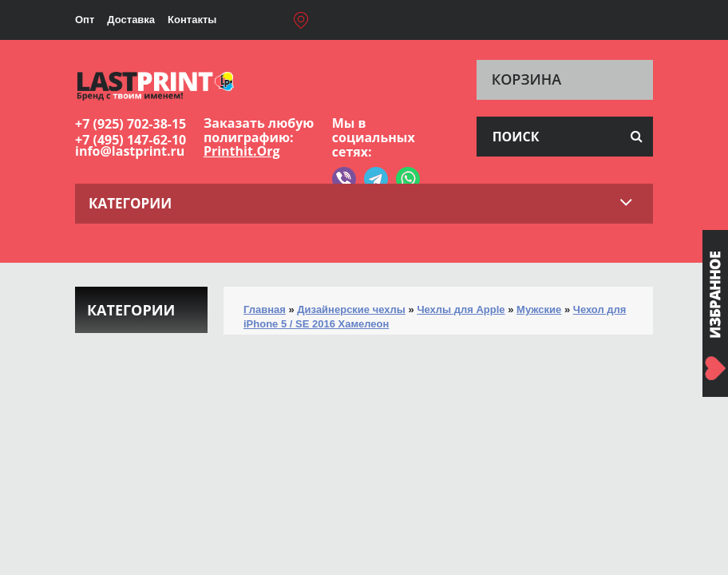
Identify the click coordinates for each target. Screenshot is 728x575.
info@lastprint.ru (130, 151)
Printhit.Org (242, 151)
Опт (85, 20)
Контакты (192, 20)
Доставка (131, 20)
